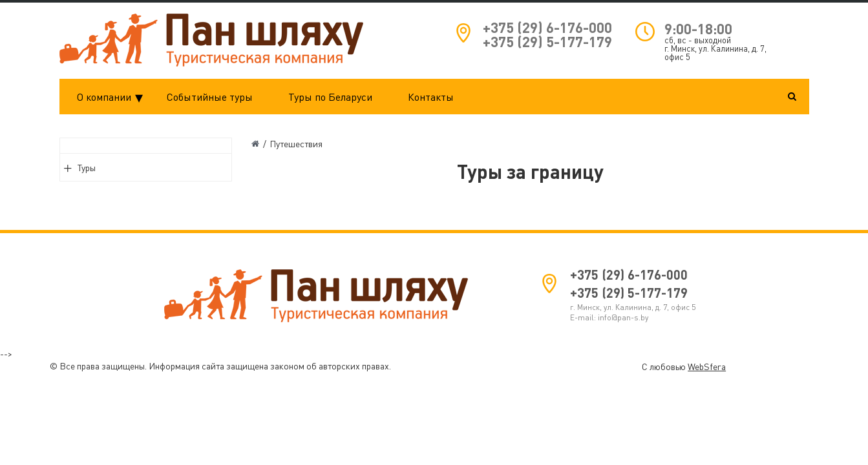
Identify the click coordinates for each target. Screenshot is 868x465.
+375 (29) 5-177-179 (547, 42)
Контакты (431, 97)
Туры (87, 168)
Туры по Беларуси (330, 97)
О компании (113, 97)
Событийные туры (210, 97)
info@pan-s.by (623, 317)
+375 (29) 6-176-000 (547, 27)
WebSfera (707, 367)
